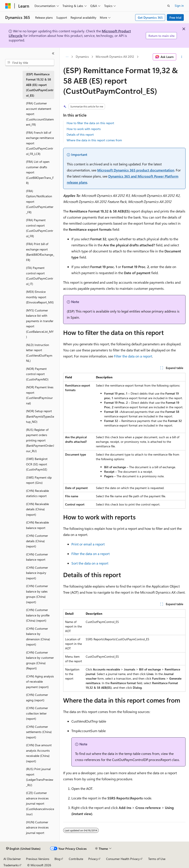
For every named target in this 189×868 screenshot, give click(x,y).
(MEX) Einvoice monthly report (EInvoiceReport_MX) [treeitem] (40, 297)
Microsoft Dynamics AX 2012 (115, 57)
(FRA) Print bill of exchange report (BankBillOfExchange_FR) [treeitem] (40, 252)
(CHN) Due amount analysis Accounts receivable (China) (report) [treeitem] (39, 753)
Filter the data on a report (133, 356)
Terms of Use (157, 859)
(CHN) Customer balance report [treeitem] (37, 557)
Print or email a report (88, 544)
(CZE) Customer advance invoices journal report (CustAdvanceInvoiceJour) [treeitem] (40, 803)
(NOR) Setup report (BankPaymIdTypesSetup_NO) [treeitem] (40, 416)
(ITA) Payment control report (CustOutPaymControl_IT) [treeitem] (40, 276)
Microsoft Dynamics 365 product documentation (136, 170)
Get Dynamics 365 (150, 17)
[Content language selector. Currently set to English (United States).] (23, 849)
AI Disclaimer (12, 859)
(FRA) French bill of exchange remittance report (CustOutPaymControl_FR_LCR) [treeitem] (40, 143)
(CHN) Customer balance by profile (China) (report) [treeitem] (38, 615)
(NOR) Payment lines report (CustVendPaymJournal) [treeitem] (40, 395)
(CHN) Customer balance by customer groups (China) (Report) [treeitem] (40, 660)
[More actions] (182, 57)
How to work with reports (84, 129)
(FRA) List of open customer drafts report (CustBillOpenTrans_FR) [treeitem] (40, 172)
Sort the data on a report (90, 563)
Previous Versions (38, 859)
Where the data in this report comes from (94, 140)
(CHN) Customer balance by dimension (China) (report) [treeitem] (38, 637)
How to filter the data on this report (90, 123)
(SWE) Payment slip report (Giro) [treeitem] (39, 480)
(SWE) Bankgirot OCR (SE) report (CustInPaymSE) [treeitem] (37, 464)
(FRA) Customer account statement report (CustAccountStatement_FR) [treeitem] (40, 114)
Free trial (175, 17)
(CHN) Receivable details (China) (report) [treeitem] (37, 509)
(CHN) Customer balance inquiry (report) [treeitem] (37, 573)
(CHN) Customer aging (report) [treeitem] (37, 697)
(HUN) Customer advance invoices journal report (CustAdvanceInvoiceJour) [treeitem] (40, 833)
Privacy (93, 859)
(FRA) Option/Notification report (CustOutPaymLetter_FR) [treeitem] (40, 202)
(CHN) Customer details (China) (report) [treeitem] (37, 541)
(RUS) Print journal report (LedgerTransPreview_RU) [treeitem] (40, 777)
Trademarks (11, 865)
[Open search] (169, 6)
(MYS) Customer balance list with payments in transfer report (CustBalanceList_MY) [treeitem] (40, 324)
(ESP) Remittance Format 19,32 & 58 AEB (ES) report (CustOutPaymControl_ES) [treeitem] (40, 85)
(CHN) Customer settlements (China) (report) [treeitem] (39, 732)
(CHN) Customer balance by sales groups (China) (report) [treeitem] (37, 594)
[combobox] (30, 63)
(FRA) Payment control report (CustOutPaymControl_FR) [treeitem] (40, 228)
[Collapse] (53, 53)
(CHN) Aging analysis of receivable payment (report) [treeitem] (40, 682)
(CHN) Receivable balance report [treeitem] (37, 525)
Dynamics (82, 57)
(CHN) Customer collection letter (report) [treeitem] (37, 713)
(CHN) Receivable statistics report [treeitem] (37, 493)
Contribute (76, 859)
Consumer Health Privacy (123, 859)
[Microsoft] (8, 6)
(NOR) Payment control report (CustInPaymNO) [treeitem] (37, 374)
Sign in (179, 6)
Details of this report (80, 134)
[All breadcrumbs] (67, 57)
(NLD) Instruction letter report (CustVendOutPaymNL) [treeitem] (39, 353)
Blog (57, 859)
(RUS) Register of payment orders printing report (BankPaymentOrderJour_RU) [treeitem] (40, 440)
